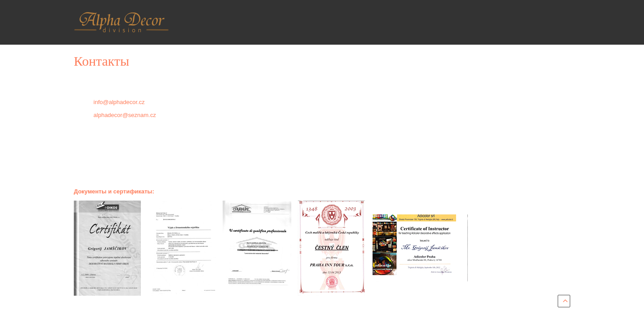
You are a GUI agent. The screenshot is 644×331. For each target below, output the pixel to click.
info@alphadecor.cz (119, 102)
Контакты (102, 61)
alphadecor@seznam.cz (125, 115)
